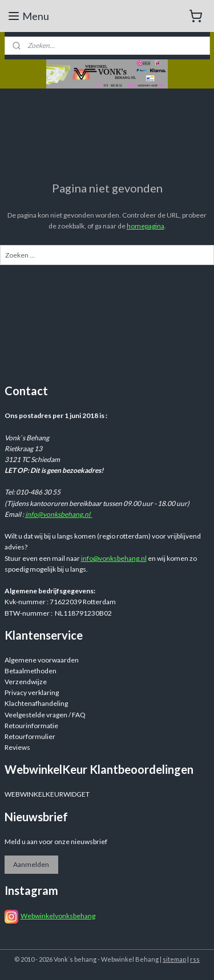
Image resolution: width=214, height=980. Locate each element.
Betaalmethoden (31, 671)
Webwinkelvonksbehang (58, 916)
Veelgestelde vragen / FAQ (45, 715)
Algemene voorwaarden (42, 660)
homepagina (146, 226)
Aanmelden (31, 864)
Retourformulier (30, 736)
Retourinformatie (31, 726)
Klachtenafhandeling (36, 703)
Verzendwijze (26, 682)
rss (195, 959)
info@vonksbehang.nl (59, 514)
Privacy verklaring (32, 692)
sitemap (174, 959)
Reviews (17, 747)
